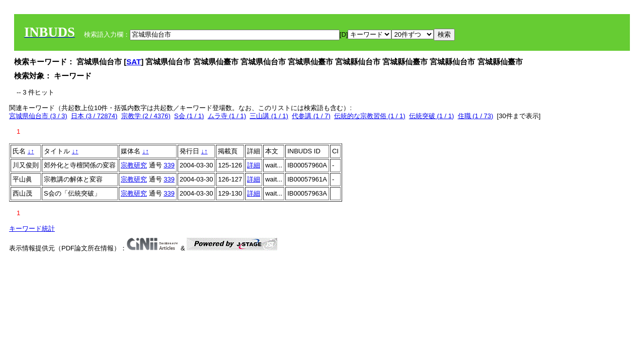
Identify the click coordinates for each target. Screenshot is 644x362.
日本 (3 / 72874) (94, 116)
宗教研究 (134, 165)
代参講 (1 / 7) (311, 116)
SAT (134, 62)
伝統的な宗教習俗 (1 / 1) (370, 116)
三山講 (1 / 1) (269, 116)
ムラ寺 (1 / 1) (227, 116)
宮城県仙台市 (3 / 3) (38, 116)
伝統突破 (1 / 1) (432, 116)
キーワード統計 (32, 229)
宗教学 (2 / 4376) (146, 116)
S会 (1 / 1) (189, 116)
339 (169, 165)
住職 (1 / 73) (476, 116)
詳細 (254, 165)
